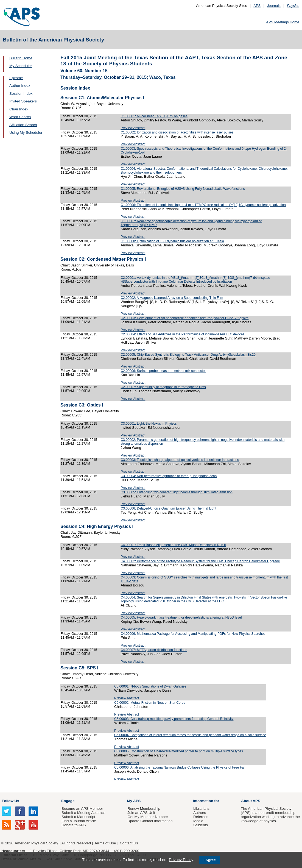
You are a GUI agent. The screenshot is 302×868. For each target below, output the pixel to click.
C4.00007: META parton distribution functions (154, 650)
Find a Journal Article (79, 821)
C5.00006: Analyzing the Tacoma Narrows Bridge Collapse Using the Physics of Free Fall (180, 767)
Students (201, 825)
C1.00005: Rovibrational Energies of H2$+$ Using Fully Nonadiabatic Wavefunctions (183, 189)
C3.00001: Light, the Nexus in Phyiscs (149, 424)
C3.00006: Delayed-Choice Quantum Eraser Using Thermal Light (168, 508)
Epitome (16, 78)
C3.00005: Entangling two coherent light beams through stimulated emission (177, 492)
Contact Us (129, 843)
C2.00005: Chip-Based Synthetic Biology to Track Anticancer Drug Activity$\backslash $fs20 (188, 355)
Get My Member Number (148, 817)
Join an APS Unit (141, 813)
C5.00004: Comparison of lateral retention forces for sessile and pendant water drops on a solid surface (190, 735)
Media (198, 821)
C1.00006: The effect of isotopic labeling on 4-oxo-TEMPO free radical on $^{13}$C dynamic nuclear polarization (203, 205)
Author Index (20, 86)
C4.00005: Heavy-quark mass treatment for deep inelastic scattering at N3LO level (181, 617)
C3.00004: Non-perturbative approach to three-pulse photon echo (169, 476)
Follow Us (10, 801)
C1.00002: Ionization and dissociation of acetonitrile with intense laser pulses (177, 132)
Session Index (21, 94)
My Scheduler (21, 66)
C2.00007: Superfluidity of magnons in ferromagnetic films (163, 387)
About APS (251, 801)
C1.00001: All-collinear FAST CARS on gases (154, 116)
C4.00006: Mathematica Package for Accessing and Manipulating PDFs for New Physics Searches (193, 634)
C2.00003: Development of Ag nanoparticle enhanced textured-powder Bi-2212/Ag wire (184, 318)
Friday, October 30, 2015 (79, 116)
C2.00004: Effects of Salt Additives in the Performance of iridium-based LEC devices (182, 334)
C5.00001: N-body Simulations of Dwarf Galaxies (150, 686)
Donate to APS (74, 825)
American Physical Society (37, 843)
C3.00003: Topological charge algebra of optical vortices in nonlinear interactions (180, 460)
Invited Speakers (23, 101)
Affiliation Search (23, 125)
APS (257, 6)
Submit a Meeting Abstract (83, 813)
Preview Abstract (133, 128)
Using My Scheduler (26, 133)
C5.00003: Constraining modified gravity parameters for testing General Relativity (174, 719)
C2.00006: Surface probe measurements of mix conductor (163, 371)
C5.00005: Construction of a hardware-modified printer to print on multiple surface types (179, 751)
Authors (200, 813)
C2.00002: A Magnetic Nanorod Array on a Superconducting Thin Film (172, 298)
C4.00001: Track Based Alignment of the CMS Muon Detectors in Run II (173, 545)
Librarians (201, 809)
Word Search (20, 117)
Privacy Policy (181, 860)
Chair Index (19, 109)
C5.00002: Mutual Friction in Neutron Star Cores (150, 703)
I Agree (210, 860)
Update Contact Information (150, 821)
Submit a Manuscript (78, 817)
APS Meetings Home (283, 22)
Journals (274, 6)
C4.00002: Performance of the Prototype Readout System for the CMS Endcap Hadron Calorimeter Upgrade (200, 561)
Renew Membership (144, 809)
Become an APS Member (82, 809)
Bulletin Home (21, 58)
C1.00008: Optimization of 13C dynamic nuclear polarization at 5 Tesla (172, 241)
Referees (201, 817)
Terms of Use (105, 843)
